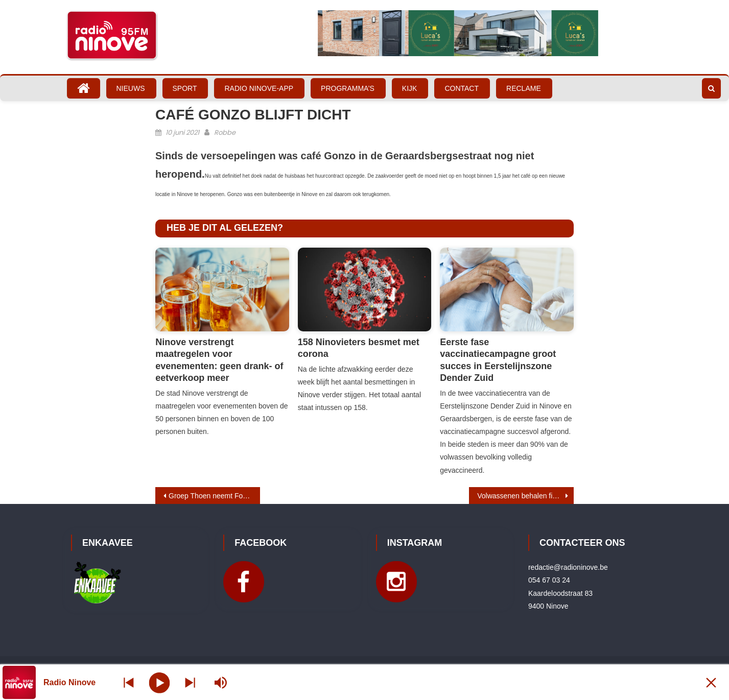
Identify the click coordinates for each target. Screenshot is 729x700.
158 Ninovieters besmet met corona (359, 348)
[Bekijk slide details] (458, 33)
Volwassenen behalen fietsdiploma (525, 496)
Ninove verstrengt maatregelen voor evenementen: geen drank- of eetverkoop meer (219, 360)
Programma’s (348, 88)
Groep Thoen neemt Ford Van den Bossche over (214, 496)
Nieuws (131, 88)
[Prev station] (190, 682)
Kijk (410, 88)
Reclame (524, 88)
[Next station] (129, 682)
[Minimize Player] (711, 682)
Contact (462, 88)
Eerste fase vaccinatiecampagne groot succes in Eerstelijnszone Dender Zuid (498, 360)
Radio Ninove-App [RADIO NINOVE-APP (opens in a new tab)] (259, 88)
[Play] (160, 682)
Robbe (225, 132)
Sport (185, 88)
